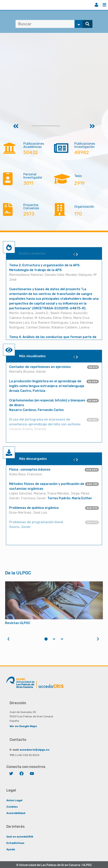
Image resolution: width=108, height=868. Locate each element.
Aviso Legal (14, 800)
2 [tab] (54, 639)
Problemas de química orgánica (34, 508)
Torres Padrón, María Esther (70, 498)
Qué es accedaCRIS (20, 837)
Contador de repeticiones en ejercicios (40, 367)
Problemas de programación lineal (36, 522)
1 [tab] (46, 639)
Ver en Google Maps (23, 726)
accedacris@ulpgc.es (35, 750)
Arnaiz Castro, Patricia (27, 391)
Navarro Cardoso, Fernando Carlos (36, 410)
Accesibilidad (16, 813)
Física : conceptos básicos (30, 469)
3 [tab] (62, 639)
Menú (104, 5)
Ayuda (11, 849)
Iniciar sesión (96, 5)
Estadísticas (15, 843)
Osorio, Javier (20, 527)
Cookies (12, 807)
